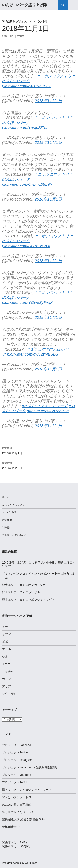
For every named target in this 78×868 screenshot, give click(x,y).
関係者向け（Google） (17, 846)
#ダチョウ (37, 349)
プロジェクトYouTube (17, 775)
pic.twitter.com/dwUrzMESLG (33, 354)
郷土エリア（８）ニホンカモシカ (24, 585)
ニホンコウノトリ (37, 21)
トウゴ (6, 664)
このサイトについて (13, 505)
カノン (6, 679)
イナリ (6, 627)
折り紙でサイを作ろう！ (18, 812)
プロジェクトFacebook (17, 745)
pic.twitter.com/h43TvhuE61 (26, 86)
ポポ (5, 642)
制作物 (6, 528)
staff (20, 36)
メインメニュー (73, 5)
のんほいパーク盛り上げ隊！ (26, 5)
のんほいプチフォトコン (18, 797)
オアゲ (6, 634)
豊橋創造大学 (11, 827)
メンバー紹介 (10, 512)
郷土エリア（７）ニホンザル (21, 592)
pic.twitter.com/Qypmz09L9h (27, 184)
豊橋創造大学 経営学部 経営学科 (23, 819)
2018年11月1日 (48, 101)
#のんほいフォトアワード (45, 406)
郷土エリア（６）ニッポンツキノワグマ (28, 600)
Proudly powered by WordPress (20, 863)
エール (6, 649)
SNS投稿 (7, 21)
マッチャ (8, 671)
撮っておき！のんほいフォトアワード (27, 790)
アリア (6, 686)
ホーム (6, 497)
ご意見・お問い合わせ (15, 535)
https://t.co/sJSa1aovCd (48, 411)
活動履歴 (7, 520)
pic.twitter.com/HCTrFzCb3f (26, 246)
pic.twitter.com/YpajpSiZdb (25, 128)
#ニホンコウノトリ (55, 76)
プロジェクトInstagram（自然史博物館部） (30, 767)
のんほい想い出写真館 (17, 805)
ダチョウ (21, 21)
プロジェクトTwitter (15, 752)
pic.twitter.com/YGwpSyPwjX (27, 303)
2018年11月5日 (39, 465)
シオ (5, 657)
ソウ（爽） (9, 694)
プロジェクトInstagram (17, 760)
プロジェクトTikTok (15, 782)
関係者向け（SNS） (15, 842)
